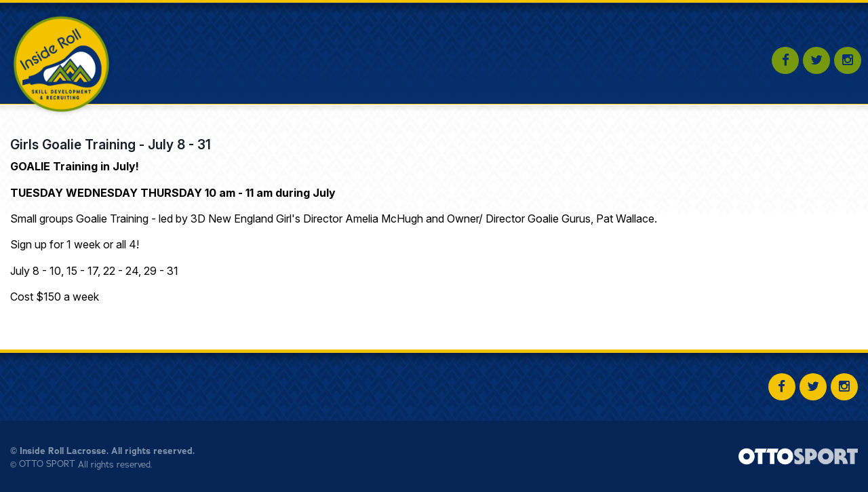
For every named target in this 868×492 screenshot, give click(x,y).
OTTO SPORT (47, 464)
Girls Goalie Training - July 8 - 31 (111, 145)
